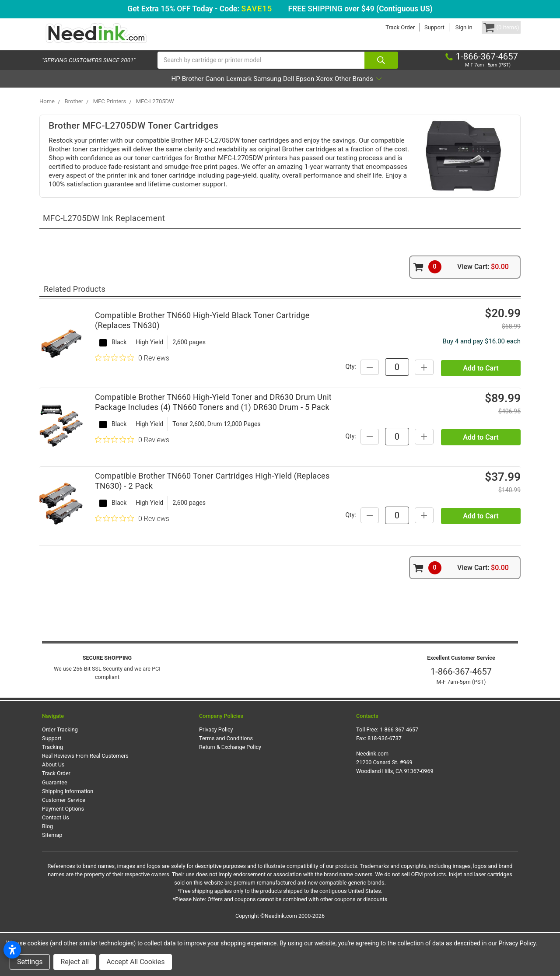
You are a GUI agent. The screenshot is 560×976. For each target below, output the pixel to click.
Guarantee (55, 827)
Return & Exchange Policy (230, 791)
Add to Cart (481, 399)
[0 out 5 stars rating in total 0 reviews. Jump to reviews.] (132, 377)
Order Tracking (60, 774)
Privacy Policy (216, 774)
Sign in (449, 27)
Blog (47, 870)
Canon (189, 89)
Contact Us (56, 862)
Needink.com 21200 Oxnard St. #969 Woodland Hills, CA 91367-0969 (395, 806)
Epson (329, 89)
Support (419, 27)
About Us (53, 809)
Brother (155, 89)
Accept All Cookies (135, 962)
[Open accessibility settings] (12, 950)
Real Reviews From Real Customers (85, 800)
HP (126, 89)
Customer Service (64, 844)
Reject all (75, 962)
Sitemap (52, 880)
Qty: (427, 377)
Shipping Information (68, 835)
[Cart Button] (493, 27)
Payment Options (63, 853)
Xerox (360, 89)
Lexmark (226, 89)
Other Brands (407, 89)
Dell (300, 89)
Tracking (52, 791)
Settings (30, 962)
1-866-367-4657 (461, 716)
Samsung (267, 89)
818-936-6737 (385, 782)
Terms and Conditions (226, 782)
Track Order (385, 27)
